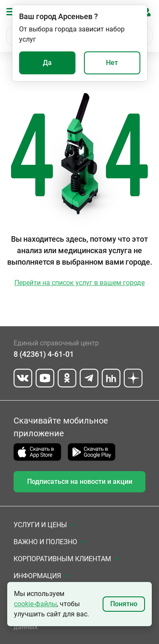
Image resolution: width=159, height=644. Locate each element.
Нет (112, 63)
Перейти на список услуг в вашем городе (79, 283)
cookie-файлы (35, 604)
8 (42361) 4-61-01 (44, 354)
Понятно (124, 604)
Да (47, 63)
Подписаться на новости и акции (80, 482)
